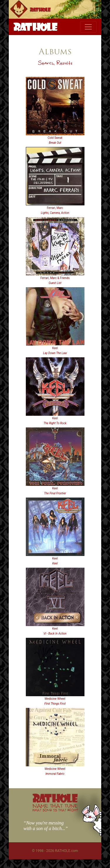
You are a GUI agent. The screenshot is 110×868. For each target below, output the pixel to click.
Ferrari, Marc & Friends (55, 278)
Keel (55, 348)
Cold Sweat (55, 138)
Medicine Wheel (55, 699)
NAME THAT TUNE (55, 807)
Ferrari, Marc (55, 208)
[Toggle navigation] (88, 27)
